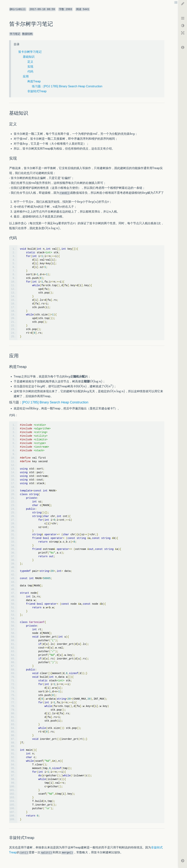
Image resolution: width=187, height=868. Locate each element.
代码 (30, 71)
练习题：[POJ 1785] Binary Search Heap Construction (67, 86)
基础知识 (29, 57)
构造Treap (34, 81)
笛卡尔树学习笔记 (30, 52)
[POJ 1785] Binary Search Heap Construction (55, 402)
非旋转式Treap (37, 91)
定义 (30, 62)
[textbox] (95, 134)
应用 (26, 76)
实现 (30, 67)
